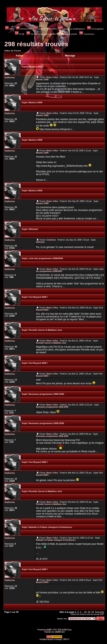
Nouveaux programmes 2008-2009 (46, 394)
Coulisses (51, 240)
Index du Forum (13, 51)
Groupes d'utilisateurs (72, 29)
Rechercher (24, 29)
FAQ (9, 29)
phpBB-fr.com (60, 632)
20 (93, 612)
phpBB (49, 630)
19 (89, 612)
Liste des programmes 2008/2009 (46, 258)
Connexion (87, 34)
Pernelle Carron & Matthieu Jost (45, 330)
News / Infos (52, 77)
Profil (20, 34)
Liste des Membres (46, 29)
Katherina (10, 77)
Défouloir (33, 229)
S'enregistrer (96, 29)
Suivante (100, 612)
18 (85, 612)
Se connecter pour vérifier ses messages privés (52, 34)
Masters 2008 (35, 67)
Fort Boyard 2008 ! (38, 297)
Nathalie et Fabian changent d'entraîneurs (50, 527)
